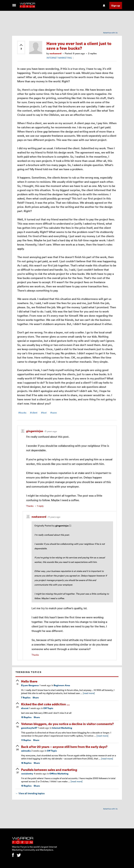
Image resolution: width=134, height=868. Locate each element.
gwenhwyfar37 (29, 728)
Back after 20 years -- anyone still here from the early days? (64, 747)
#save (53, 413)
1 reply (40, 506)
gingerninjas (35, 431)
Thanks (30, 506)
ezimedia (26, 751)
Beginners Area (62, 685)
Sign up (116, 5)
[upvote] (21, 47)
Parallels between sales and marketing (49, 770)
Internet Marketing (62, 728)
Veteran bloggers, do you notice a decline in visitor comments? (67, 724)
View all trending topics (30, 793)
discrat (25, 708)
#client (34, 413)
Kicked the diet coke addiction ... (45, 704)
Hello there (29, 681)
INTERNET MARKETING (59, 58)
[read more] (89, 693)
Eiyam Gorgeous (30, 685)
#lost (44, 413)
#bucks (22, 413)
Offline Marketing (59, 774)
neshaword (55, 53)
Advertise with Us (110, 33)
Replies (26, 698)
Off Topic (48, 708)
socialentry (27, 774)
